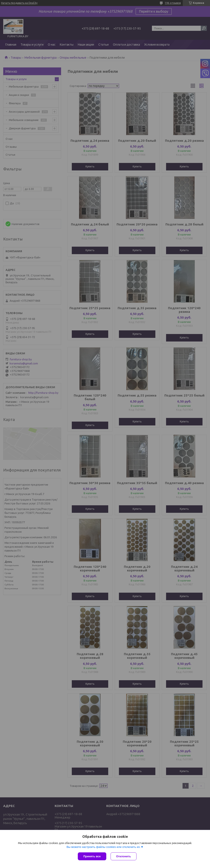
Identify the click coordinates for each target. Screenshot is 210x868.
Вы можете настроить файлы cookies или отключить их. (103, 847)
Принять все (92, 856)
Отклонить (124, 856)
